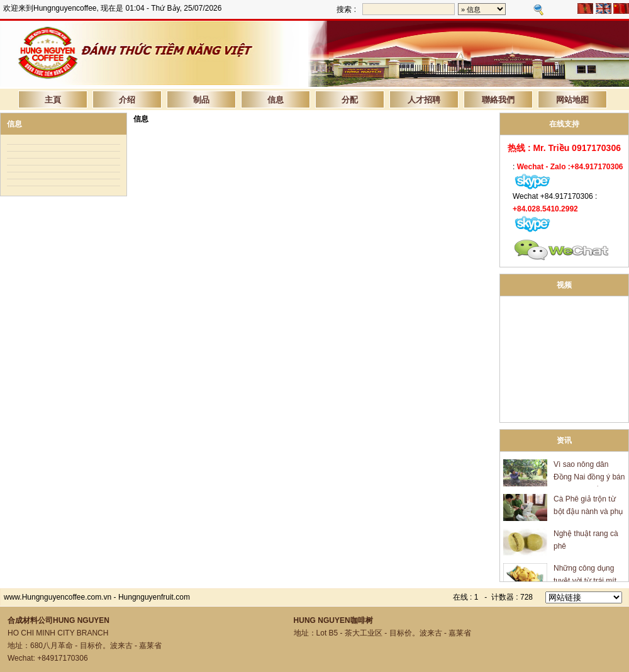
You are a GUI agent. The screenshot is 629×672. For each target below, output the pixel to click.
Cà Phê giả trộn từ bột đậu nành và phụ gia (588, 513)
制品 (201, 99)
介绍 (127, 99)
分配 (350, 99)
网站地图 (572, 99)
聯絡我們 (498, 99)
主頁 (53, 99)
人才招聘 (424, 99)
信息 (276, 99)
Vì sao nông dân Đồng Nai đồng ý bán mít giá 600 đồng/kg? (589, 478)
